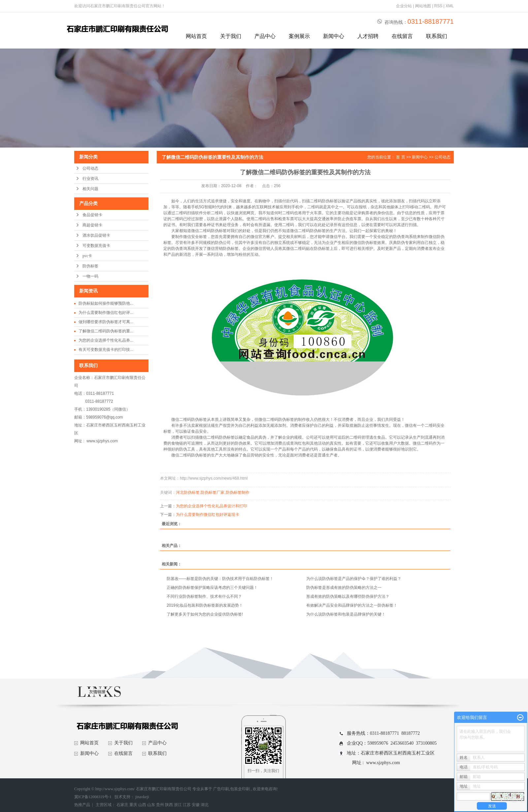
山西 (142, 805)
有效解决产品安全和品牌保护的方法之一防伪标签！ (352, 605)
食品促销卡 (92, 215)
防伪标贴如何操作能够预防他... (106, 303)
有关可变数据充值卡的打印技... (106, 350)
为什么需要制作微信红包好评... (106, 313)
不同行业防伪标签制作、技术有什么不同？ (204, 596)
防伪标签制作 (238, 492)
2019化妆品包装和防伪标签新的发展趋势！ (205, 605)
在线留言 (402, 36)
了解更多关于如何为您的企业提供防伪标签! (205, 614)
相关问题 (90, 189)
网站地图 (424, 6)
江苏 (187, 805)
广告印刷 (221, 789)
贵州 (160, 805)
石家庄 (122, 805)
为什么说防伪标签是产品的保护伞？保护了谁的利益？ (354, 579)
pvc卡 (87, 256)
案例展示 (299, 36)
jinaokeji (142, 797)
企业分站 (404, 6)
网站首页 (196, 36)
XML (450, 6)
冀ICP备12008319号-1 (93, 797)
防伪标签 (90, 266)
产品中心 (265, 36)
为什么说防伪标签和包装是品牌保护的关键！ (346, 614)
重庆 (133, 805)
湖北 (205, 805)
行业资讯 (90, 179)
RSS (438, 6)
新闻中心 (334, 36)
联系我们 (437, 36)
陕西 (169, 805)
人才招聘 (368, 36)
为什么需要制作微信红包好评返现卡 (208, 515)
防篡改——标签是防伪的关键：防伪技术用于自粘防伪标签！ (220, 579)
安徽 (196, 805)
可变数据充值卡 (96, 246)
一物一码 (90, 276)
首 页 (400, 157)
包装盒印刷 (240, 789)
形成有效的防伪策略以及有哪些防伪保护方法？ (348, 596)
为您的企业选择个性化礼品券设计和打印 (212, 506)
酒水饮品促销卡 (96, 235)
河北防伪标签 (188, 492)
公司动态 (90, 168)
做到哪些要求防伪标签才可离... (106, 322)
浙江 (178, 805)
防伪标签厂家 (213, 492)
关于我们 (231, 36)
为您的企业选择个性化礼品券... (106, 340)
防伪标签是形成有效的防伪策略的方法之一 (344, 588)
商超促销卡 (92, 225)
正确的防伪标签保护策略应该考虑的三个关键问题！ (212, 588)
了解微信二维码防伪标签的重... (106, 331)
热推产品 (82, 805)
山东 (151, 805)
